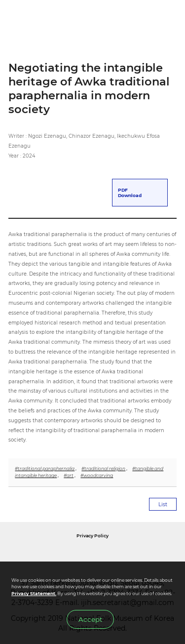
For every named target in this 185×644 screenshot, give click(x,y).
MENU (169, 19)
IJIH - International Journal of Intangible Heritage (58, 19)
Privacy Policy (92, 536)
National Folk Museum (45, 557)
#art (69, 475)
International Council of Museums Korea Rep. (153, 557)
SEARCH (148, 19)
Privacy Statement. (34, 593)
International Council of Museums (103, 557)
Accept (90, 619)
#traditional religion (103, 468)
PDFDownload (130, 193)
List (163, 504)
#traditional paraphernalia (45, 468)
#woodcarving (97, 475)
